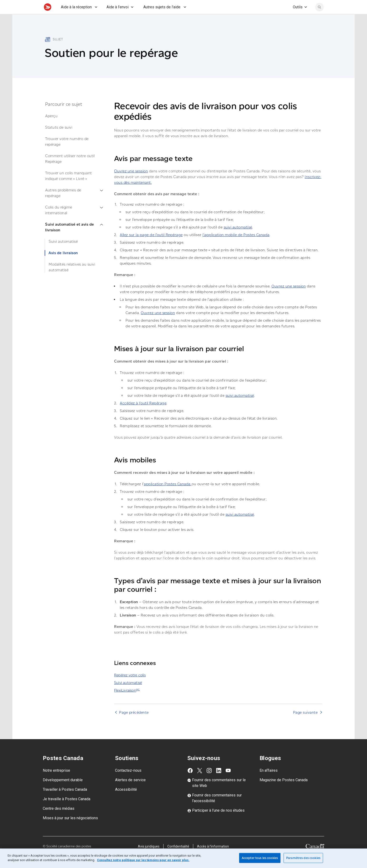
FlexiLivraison (127, 701)
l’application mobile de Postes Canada (236, 245)
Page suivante (305, 723)
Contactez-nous (128, 781)
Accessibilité (126, 800)
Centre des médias (59, 819)
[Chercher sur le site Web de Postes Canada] (319, 18)
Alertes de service (130, 790)
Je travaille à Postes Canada (67, 809)
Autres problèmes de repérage (74, 203)
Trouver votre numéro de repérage (67, 152)
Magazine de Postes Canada (284, 790)
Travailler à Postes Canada (65, 800)
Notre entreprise (56, 781)
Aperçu (51, 126)
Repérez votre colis (130, 686)
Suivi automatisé (63, 252)
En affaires (269, 781)
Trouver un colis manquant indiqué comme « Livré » (69, 186)
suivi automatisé (238, 238)
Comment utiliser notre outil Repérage (70, 169)
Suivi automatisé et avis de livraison (74, 238)
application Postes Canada (168, 494)
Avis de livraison (63, 263)
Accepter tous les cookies (260, 858)
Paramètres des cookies (303, 858)
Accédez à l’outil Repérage (143, 414)
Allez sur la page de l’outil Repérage (151, 245)
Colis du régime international (74, 221)
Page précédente (134, 723)
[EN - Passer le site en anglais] (284, 5)
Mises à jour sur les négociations (70, 828)
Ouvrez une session (131, 182)
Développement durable (63, 790)
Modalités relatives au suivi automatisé (72, 278)
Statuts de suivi (59, 138)
